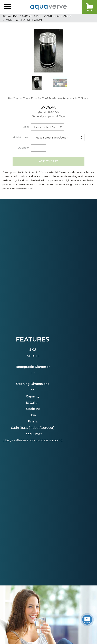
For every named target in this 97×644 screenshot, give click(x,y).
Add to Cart (49, 161)
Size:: (26, 127)
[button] (8, 7)
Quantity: (23, 148)
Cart (89, 7)
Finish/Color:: (21, 137)
